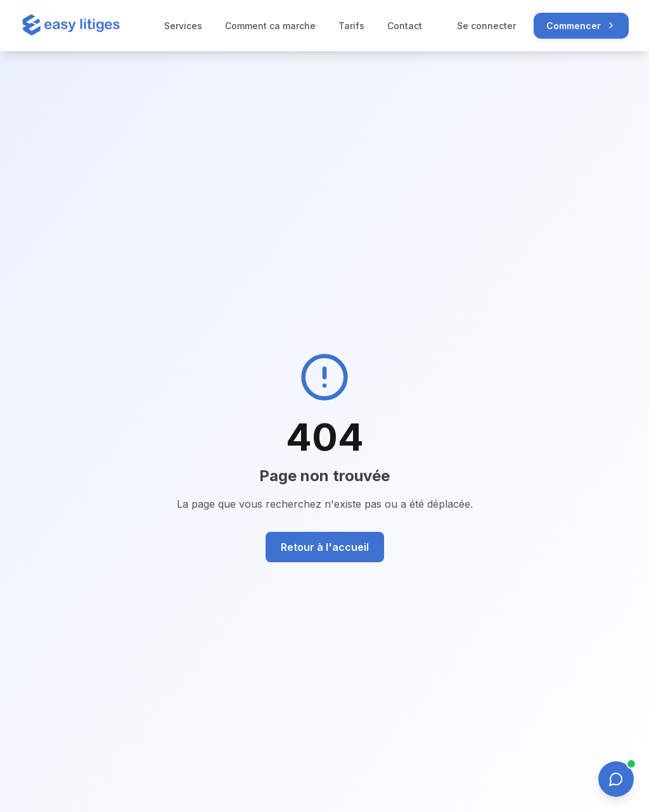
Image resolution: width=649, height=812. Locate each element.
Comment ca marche (270, 26)
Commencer (581, 26)
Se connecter (486, 26)
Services (183, 26)
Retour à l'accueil (325, 547)
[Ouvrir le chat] (616, 779)
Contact (405, 26)
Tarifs (351, 26)
